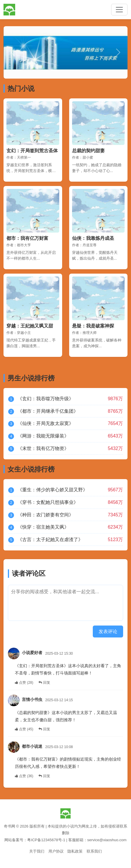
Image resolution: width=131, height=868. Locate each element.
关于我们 (37, 851)
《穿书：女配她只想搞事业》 (48, 502)
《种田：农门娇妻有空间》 (46, 515)
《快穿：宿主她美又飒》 (43, 527)
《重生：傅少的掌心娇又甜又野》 (53, 490)
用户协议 (56, 851)
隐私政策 (75, 851)
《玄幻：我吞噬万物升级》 (46, 399)
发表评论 (108, 631)
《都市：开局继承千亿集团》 (48, 411)
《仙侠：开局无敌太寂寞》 (46, 423)
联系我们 (94, 851)
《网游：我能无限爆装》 (43, 436)
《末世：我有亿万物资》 (43, 448)
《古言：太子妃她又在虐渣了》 (50, 540)
